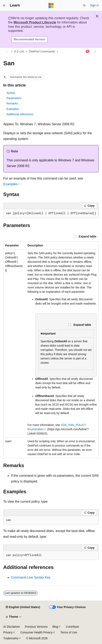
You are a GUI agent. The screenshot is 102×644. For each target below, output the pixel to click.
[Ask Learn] (88, 51)
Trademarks (11, 638)
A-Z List (19, 51)
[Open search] (84, 6)
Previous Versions (36, 627)
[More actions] (95, 51)
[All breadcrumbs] (7, 51)
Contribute (72, 627)
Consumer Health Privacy (36, 632)
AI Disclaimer (12, 627)
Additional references (20, 114)
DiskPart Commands (42, 51)
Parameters (14, 98)
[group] (51, 214)
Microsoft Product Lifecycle (35, 22)
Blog (55, 627)
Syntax (11, 93)
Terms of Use (69, 632)
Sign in (94, 5)
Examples (13, 109)
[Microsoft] (51, 6)
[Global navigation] (4, 6)
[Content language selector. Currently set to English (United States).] (23, 607)
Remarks (12, 103)
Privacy (8, 632)
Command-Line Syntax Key (31, 577)
